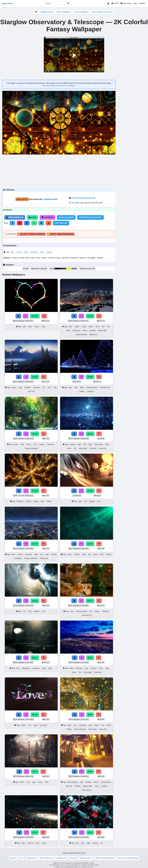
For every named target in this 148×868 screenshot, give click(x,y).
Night (68, 331)
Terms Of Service (46, 858)
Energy (36, 501)
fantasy (49, 252)
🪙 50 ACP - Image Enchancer (61, 234)
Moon (107, 444)
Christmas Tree (105, 387)
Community (126, 3)
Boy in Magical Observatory (102, 12)
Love (30, 725)
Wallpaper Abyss (47, 12)
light (13, 252)
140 (90, 434)
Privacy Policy (31, 858)
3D (102, 843)
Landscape (76, 331)
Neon (33, 258)
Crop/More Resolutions (90, 217)
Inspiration (36, 668)
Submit (115, 3)
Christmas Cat (87, 615)
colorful (19, 252)
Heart (43, 327)
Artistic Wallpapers (63, 12)
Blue (70, 387)
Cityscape (37, 387)
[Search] (69, 3)
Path (47, 782)
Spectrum (83, 258)
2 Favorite (47, 217)
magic (26, 252)
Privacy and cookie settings (128, 858)
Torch (38, 258)
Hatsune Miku (88, 786)
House (16, 444)
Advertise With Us (86, 858)
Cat (91, 611)
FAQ (21, 858)
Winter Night (102, 331)
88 (90, 715)
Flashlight (92, 258)
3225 (35, 316)
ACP (10, 234)
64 (90, 832)
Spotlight (99, 258)
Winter (91, 327)
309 (35, 715)
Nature (85, 331)
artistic (42, 252)
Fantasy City (44, 558)
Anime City (103, 448)
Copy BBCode (61, 223)
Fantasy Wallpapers (81, 12)
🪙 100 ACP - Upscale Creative (31, 234)
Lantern (44, 258)
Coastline (28, 387)
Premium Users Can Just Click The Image (59, 86)
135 (35, 544)
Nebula (109, 554)
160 (35, 434)
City (55, 387)
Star (103, 327)
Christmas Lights (92, 387)
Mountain (93, 331)
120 (35, 491)
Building (88, 782)
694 (90, 316)
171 (90, 544)
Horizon (20, 554)
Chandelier (74, 258)
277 (35, 658)
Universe (30, 843)
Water (72, 668)
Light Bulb (65, 258)
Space (95, 554)
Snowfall (72, 444)
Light (24, 327)
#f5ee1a (69, 269)
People (69, 729)
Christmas (90, 391)
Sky (108, 327)
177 (90, 601)
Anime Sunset (87, 790)
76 (35, 832)
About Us (13, 858)
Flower (29, 444)
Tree (35, 444)
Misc (18, 668)
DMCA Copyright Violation (105, 858)
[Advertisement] (59, 171)
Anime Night (83, 448)
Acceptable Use (61, 858)
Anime (69, 448)
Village (77, 327)
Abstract (28, 501)
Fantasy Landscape (31, 448)
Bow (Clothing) (72, 782)
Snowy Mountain (82, 335)
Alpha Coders (7, 4)
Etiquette (73, 858)
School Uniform (106, 782)
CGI (44, 387)
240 (35, 377)
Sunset (14, 387)
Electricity (20, 501)
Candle (21, 258)
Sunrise (15, 258)
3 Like (32, 217)
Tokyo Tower (99, 444)
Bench (22, 782)
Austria (84, 327)
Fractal (49, 501)
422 (90, 491)
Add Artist (22, 199)
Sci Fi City (31, 391)
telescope (34, 252)
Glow (27, 258)
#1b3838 (63, 269)
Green (70, 554)
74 (35, 772)
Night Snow (93, 335)
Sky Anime (93, 448)
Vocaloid (104, 786)
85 (90, 658)
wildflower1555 (50, 199)
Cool (99, 501)
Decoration (43, 725)
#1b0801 (57, 269)
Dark (83, 843)
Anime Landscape (80, 729)
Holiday (82, 391)
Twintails (78, 786)
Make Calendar (66, 217)
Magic (96, 725)
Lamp (58, 258)
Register (142, 3)
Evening (51, 258)
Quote (44, 668)
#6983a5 (74, 269)
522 (90, 377)
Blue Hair (69, 786)
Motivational (26, 668)
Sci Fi (49, 387)
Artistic (37, 327)
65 (90, 772)
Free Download (15, 217)
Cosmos (77, 554)
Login (135, 3)
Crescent (93, 668)
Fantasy (42, 444)
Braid (13, 554)
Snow (98, 327)
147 (35, 601)
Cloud (101, 668)
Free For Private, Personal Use (83, 198)
